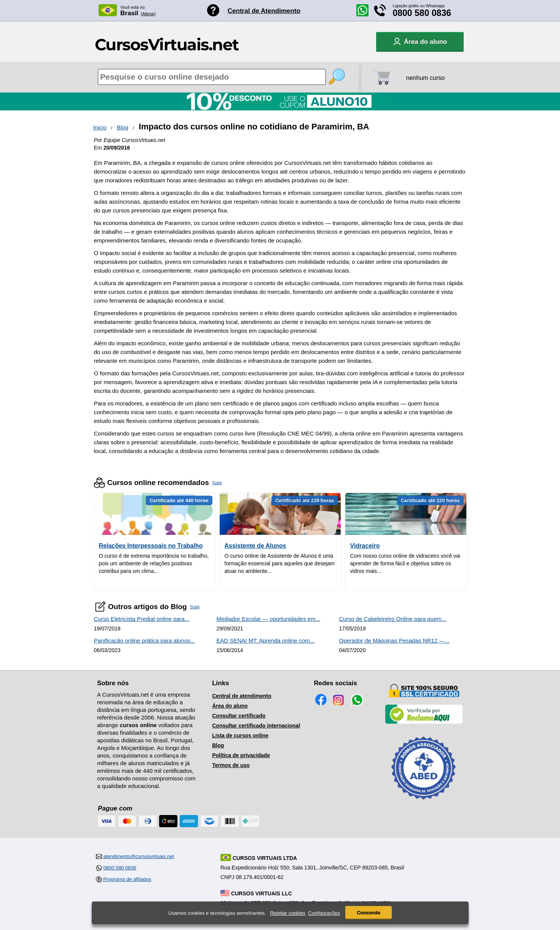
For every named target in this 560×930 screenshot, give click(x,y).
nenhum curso (425, 78)
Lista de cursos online (240, 735)
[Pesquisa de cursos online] (212, 77)
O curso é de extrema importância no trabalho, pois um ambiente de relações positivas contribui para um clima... (154, 563)
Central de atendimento (242, 696)
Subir (217, 483)
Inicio (100, 127)
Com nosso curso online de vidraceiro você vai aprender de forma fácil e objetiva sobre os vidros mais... (405, 563)
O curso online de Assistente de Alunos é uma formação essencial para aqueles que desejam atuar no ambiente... (280, 563)
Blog (123, 127)
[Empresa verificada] (424, 722)
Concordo (368, 913)
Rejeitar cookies (288, 913)
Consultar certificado (239, 716)
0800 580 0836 (422, 13)
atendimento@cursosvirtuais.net (139, 856)
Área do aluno (230, 706)
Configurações (324, 913)
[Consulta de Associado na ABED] (424, 803)
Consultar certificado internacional (256, 726)
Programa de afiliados (127, 879)
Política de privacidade (241, 755)
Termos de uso (231, 765)
